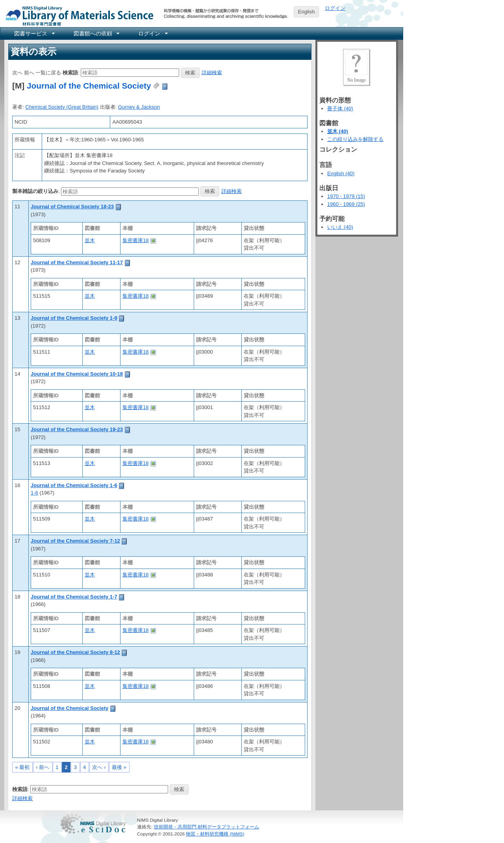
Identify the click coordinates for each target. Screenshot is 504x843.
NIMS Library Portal (77, 16)
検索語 (70, 72)
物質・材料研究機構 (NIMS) (215, 834)
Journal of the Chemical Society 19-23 (77, 429)
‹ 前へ (43, 767)
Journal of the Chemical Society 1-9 (74, 318)
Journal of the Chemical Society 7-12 (75, 541)
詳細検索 (212, 72)
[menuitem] (34, 33)
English (307, 12)
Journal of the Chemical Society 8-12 (75, 652)
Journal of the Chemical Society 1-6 (74, 485)
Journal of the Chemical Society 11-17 (77, 262)
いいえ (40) (340, 227)
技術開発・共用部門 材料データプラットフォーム (207, 827)
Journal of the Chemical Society (89, 86)
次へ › (99, 767)
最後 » (119, 767)
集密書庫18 (135, 240)
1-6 (34, 493)
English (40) (341, 173)
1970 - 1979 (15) (346, 196)
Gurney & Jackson (139, 107)
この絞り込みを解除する (355, 139)
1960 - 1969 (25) (346, 204)
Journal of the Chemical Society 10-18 (77, 374)
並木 (90, 240)
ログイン (335, 8)
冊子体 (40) (340, 108)
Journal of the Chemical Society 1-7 (74, 597)
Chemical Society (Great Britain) (62, 107)
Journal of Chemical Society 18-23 (72, 207)
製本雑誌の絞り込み (35, 191)
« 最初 (23, 767)
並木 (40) (338, 131)
